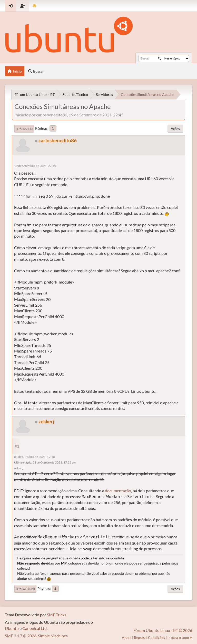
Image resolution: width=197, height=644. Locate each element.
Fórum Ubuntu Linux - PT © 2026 (163, 630)
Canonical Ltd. (35, 628)
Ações (175, 129)
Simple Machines (53, 636)
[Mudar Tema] (35, 6)
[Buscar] (159, 58)
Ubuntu (12, 628)
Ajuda (127, 637)
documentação (118, 491)
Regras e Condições (149, 637)
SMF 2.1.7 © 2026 (21, 636)
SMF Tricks (57, 615)
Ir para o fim (24, 129)
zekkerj (46, 421)
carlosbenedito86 (58, 140)
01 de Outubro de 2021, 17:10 (35, 457)
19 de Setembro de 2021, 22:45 (35, 166)
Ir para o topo (25, 589)
